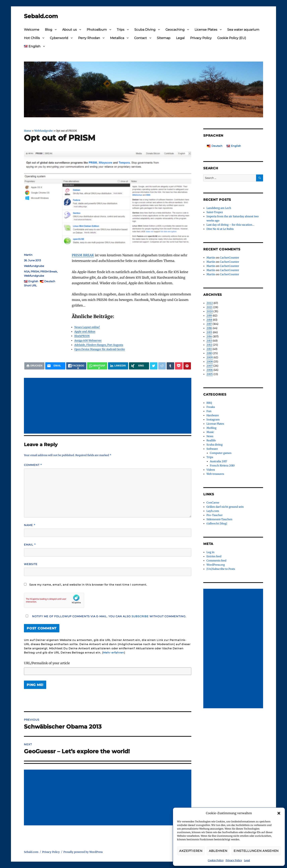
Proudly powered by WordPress (83, 852)
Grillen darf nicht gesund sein (225, 507)
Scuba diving (215, 445)
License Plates (206, 30)
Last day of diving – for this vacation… (230, 225)
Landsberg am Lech (219, 208)
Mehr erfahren (114, 652)
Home (28, 131)
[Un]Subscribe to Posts (221, 569)
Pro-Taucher (215, 515)
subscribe (140, 616)
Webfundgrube (44, 131)
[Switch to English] (234, 146)
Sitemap (164, 38)
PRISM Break (49, 271)
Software (212, 449)
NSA (27, 271)
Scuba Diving (145, 30)
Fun (209, 411)
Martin (28, 255)
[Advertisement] (108, 406)
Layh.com (213, 511)
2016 (209, 328)
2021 (209, 307)
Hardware (213, 415)
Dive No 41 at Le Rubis (220, 229)
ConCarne (213, 503)
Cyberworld (59, 38)
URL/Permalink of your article (47, 663)
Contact (141, 38)
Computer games (221, 453)
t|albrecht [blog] (217, 524)
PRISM (35, 271)
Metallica (117, 38)
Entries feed (214, 556)
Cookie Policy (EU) (232, 38)
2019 (209, 316)
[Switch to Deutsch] (215, 146)
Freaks (211, 407)
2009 (210, 357)
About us (69, 30)
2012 (209, 345)
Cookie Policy (216, 860)
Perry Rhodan (89, 38)
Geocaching (175, 30)
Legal (247, 860)
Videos (211, 470)
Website (31, 564)
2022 (210, 303)
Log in (210, 552)
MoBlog (211, 428)
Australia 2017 (218, 461)
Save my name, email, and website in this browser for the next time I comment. (88, 585)
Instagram (213, 420)
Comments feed (216, 561)
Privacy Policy (234, 860)
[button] (279, 813)
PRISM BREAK (83, 255)
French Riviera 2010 (222, 466)
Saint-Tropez (215, 212)
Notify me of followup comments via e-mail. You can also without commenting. (105, 616)
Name (30, 525)
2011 (209, 349)
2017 (209, 324)
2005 (210, 374)
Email (30, 545)
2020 (210, 311)
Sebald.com (41, 16)
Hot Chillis (32, 38)
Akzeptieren (191, 851)
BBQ (209, 403)
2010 (209, 353)
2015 (209, 332)
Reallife (211, 440)
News (210, 436)
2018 (209, 320)
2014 (209, 337)
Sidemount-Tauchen (219, 519)
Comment (33, 465)
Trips (121, 30)
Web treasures (215, 474)
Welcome (32, 30)
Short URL (30, 285)
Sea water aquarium (243, 30)
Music (210, 432)
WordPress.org (216, 565)
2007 (210, 366)
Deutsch (50, 281)
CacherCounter (230, 258)
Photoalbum (97, 30)
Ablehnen (218, 851)
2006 (210, 370)
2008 (210, 362)
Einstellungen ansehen (256, 851)
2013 (209, 341)
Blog (49, 30)
